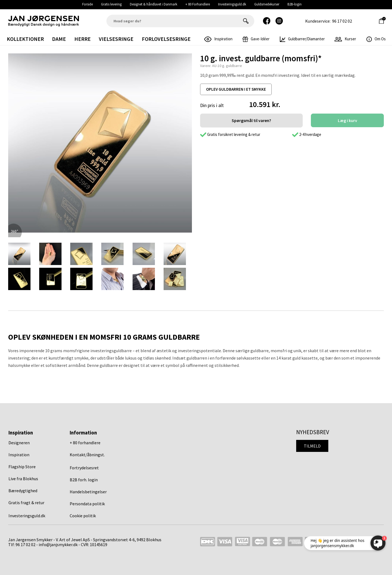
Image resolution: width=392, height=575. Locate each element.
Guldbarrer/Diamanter (302, 39)
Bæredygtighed (23, 491)
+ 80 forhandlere (85, 443)
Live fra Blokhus (23, 479)
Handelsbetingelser (88, 492)
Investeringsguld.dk (232, 4)
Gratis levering (111, 4)
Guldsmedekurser (267, 4)
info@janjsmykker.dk (58, 544)
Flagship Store (22, 467)
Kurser (345, 39)
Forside (88, 4)
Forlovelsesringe (166, 39)
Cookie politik (83, 516)
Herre (82, 39)
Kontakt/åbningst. (87, 455)
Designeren (19, 443)
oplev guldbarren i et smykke (236, 89)
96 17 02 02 (342, 21)
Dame (59, 39)
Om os (376, 39)
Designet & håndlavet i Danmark (154, 4)
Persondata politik (87, 504)
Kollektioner (25, 39)
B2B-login (295, 4)
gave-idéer (256, 39)
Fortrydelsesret (84, 468)
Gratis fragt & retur (26, 503)
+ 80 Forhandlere (198, 4)
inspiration (218, 39)
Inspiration (19, 455)
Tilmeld (312, 446)
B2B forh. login (84, 480)
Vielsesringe (116, 39)
